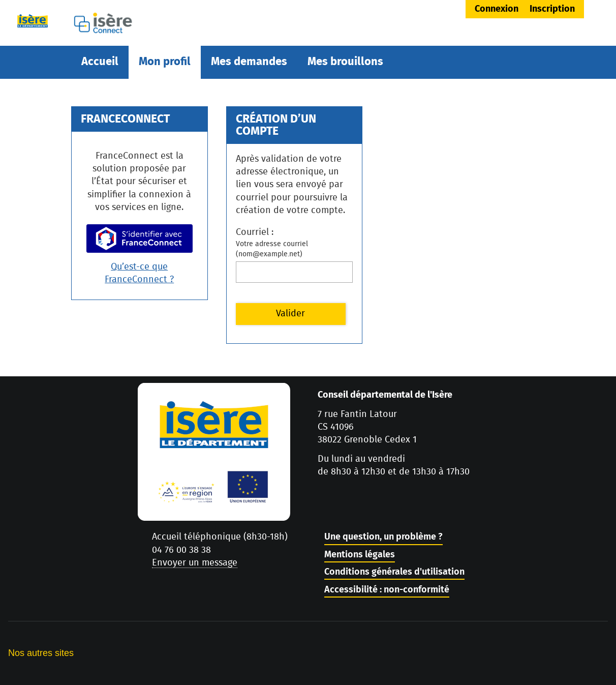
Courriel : (255, 232)
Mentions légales (360, 555)
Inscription (552, 9)
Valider (290, 314)
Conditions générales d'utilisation (394, 572)
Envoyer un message (195, 563)
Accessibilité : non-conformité (387, 590)
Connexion (497, 9)
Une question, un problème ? (383, 537)
